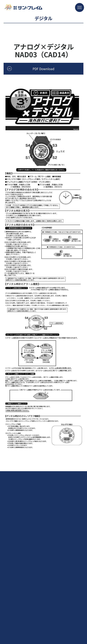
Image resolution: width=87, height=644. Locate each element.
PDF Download (43, 69)
